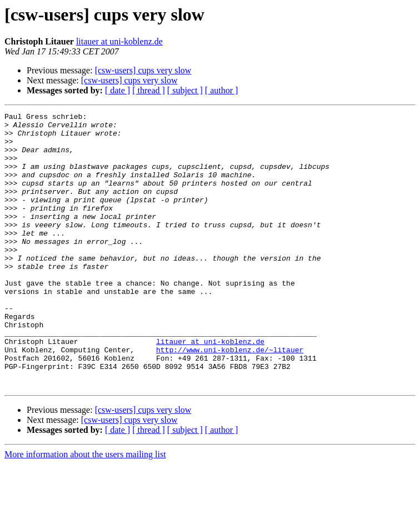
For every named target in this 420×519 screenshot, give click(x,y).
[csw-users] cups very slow (143, 70)
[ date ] (117, 90)
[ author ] (222, 90)
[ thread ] (149, 90)
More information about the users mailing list (85, 509)
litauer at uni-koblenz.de (119, 41)
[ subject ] (185, 90)
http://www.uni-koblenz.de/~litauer (230, 398)
